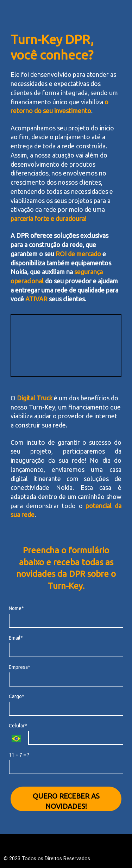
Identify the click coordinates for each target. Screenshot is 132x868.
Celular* (18, 726)
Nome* (16, 608)
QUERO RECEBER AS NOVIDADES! (66, 801)
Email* (16, 638)
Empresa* (20, 667)
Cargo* (17, 696)
